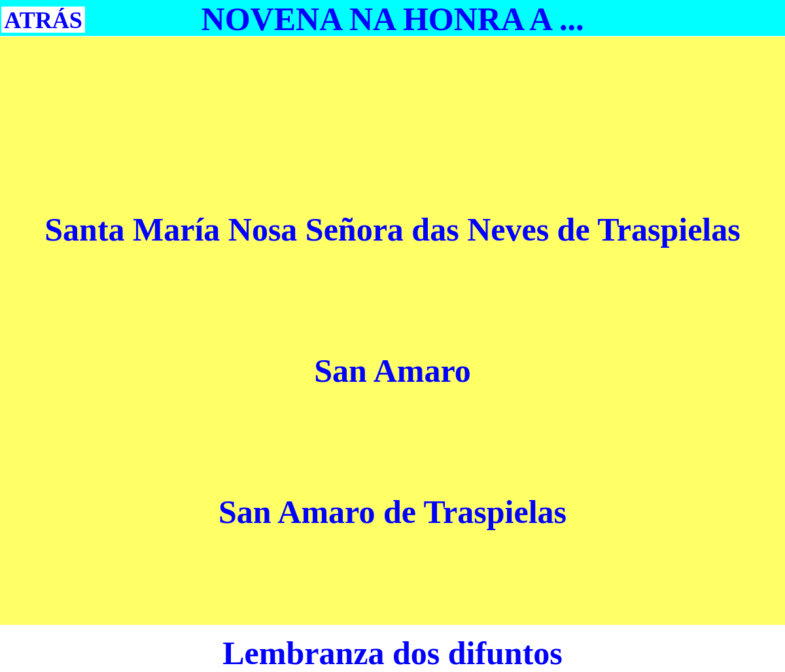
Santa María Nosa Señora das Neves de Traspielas (392, 229)
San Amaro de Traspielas (392, 512)
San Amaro (392, 371)
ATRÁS (43, 20)
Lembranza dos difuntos (392, 653)
